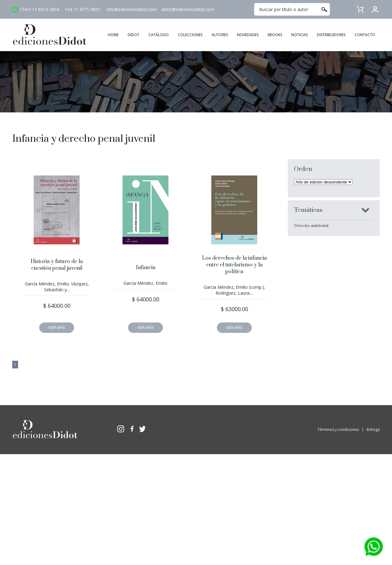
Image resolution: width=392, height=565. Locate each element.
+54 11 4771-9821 (82, 9)
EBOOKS (275, 35)
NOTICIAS (300, 35)
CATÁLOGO (159, 35)
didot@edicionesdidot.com (188, 9)
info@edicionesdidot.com (132, 9)
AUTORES (220, 35)
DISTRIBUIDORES (331, 35)
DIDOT (134, 35)
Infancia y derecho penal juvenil (84, 139)
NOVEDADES (248, 35)
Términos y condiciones (338, 429)
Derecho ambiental (311, 226)
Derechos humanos (312, 247)
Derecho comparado (313, 258)
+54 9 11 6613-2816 (40, 9)
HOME (113, 35)
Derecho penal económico (318, 279)
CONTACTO (365, 35)
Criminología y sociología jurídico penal (329, 236)
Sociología (304, 311)
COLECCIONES (190, 35)
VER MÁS (57, 328)
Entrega (373, 429)
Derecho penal (307, 290)
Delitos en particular (312, 301)
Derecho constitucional (315, 269)
